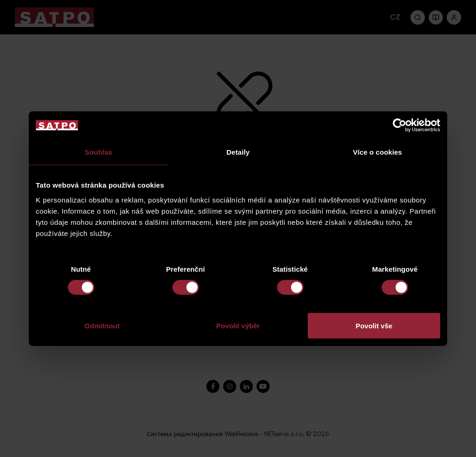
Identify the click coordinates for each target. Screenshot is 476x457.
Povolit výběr (238, 325)
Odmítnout (102, 325)
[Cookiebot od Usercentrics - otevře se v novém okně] (400, 125)
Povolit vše (374, 325)
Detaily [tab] (238, 152)
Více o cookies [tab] (377, 152)
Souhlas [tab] (98, 152)
